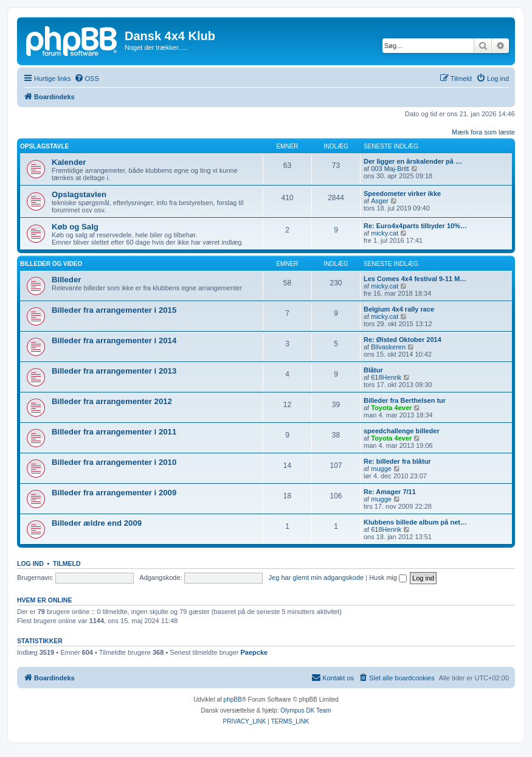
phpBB (233, 699)
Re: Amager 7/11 (390, 492)
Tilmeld (67, 563)
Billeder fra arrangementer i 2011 (114, 432)
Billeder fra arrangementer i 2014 (114, 340)
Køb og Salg (75, 227)
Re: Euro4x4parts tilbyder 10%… (415, 226)
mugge (381, 469)
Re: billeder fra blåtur (397, 461)
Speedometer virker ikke (402, 194)
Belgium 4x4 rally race (399, 309)
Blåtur (373, 370)
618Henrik (386, 377)
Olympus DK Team (306, 710)
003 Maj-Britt (390, 169)
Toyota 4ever (391, 408)
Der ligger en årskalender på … (413, 161)
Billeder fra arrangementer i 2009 (114, 493)
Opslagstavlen (79, 194)
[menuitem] (87, 78)
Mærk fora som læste (483, 132)
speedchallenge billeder (402, 431)
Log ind (30, 563)
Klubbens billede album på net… (415, 522)
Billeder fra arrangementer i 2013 (114, 371)
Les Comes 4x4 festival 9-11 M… (415, 279)
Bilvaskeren (388, 347)
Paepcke (254, 652)
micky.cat (385, 233)
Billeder (66, 280)
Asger (380, 201)
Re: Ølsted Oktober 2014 (402, 340)
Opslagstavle (44, 146)
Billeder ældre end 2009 (97, 523)
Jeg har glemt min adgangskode (316, 577)
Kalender (69, 162)
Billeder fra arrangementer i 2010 (114, 462)
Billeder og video (51, 264)
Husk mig (388, 577)
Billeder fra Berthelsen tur (405, 400)
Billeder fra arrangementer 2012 (112, 401)
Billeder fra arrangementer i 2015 (114, 310)
